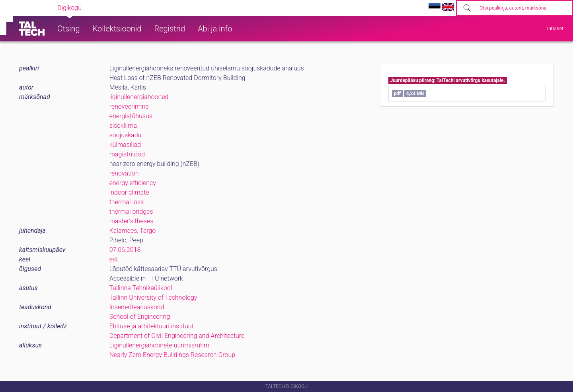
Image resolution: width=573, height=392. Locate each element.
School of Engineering (140, 317)
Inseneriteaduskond (137, 307)
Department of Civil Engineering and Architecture (177, 336)
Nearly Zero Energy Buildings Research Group (172, 355)
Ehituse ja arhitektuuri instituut (152, 326)
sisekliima (123, 126)
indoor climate (129, 192)
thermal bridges (131, 212)
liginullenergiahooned (139, 97)
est (114, 259)
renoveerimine (129, 106)
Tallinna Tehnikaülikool (141, 288)
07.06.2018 (125, 250)
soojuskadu (126, 135)
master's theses (132, 221)
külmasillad (125, 145)
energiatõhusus (131, 116)
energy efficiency (133, 183)
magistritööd (127, 154)
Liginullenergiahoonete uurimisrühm (160, 345)
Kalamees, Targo (133, 231)
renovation (124, 173)
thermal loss (127, 202)
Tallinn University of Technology (153, 297)
